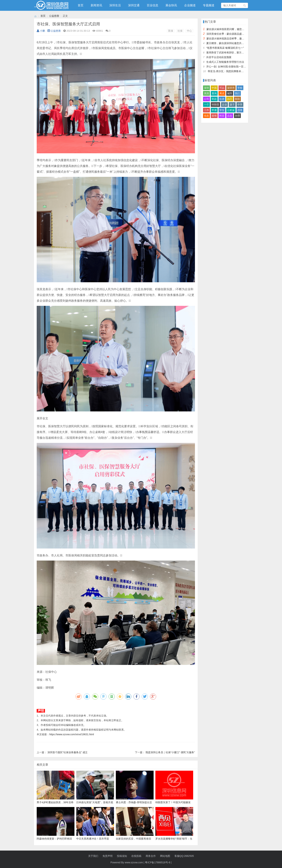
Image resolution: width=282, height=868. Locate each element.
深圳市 (231, 88)
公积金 (231, 110)
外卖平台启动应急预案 (219, 57)
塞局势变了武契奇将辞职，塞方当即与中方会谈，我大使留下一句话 (244, 53)
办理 (237, 116)
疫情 (214, 116)
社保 (180, 31)
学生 (222, 110)
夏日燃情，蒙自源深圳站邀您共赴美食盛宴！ (231, 43)
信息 (206, 116)
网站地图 (165, 856)
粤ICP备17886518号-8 (158, 862)
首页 (81, 5)
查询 (214, 93)
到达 (214, 99)
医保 (171, 31)
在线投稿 (136, 856)
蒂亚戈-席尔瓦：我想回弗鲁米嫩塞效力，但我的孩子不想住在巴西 (245, 71)
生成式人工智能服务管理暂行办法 (225, 62)
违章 (240, 110)
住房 (222, 99)
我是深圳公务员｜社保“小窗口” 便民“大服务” (170, 752)
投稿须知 (122, 856)
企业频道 (190, 5)
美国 (206, 93)
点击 (230, 116)
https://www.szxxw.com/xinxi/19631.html (72, 734)
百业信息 (153, 5)
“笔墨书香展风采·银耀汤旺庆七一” (225, 48)
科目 (222, 116)
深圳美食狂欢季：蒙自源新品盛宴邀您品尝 (230, 34)
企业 (224, 105)
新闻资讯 (96, 5)
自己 (230, 99)
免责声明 (108, 856)
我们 (237, 93)
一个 (206, 105)
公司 (206, 99)
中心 (189, 31)
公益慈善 (54, 16)
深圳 (206, 88)
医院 (237, 99)
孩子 (232, 105)
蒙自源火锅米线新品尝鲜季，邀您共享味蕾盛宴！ (234, 38)
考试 (222, 93)
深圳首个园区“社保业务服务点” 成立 (68, 752)
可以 (222, 88)
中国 (214, 88)
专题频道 (209, 5)
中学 (240, 105)
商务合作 (151, 856)
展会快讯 (171, 5)
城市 (230, 93)
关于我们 (93, 856)
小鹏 (41, 31)
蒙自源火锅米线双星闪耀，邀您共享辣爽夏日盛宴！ (235, 29)
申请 (214, 110)
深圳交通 (134, 5)
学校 (240, 88)
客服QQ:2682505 (184, 856)
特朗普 (215, 105)
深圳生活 (115, 5)
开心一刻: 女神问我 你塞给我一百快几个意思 (231, 67)
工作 (206, 110)
